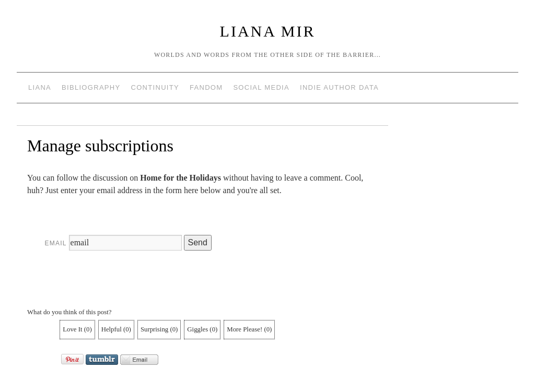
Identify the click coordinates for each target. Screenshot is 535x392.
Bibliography (91, 87)
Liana (40, 87)
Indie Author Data (339, 87)
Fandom (206, 87)
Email (56, 243)
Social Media (261, 87)
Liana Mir (268, 31)
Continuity (155, 87)
